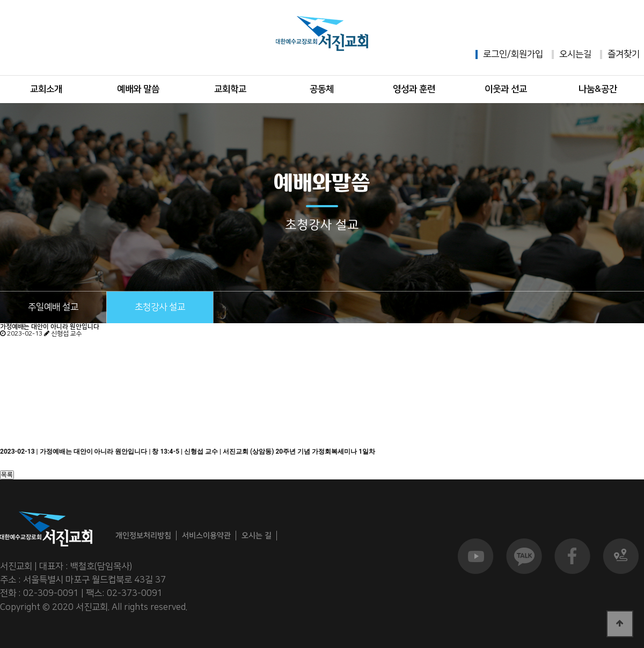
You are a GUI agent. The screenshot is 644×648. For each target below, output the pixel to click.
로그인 (495, 54)
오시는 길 (257, 535)
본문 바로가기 (0, 0)
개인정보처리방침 (143, 536)
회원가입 (527, 54)
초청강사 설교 (160, 307)
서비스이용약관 (206, 536)
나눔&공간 (598, 89)
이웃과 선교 (506, 89)
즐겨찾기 (624, 54)
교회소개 (46, 89)
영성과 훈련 (414, 89)
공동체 (322, 89)
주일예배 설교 (53, 307)
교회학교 (230, 89)
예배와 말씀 (138, 89)
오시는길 (575, 54)
